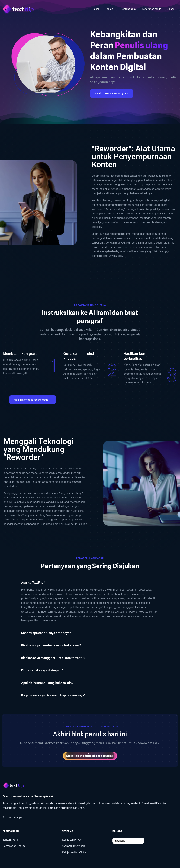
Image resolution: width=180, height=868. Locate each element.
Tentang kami (11, 840)
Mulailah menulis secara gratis (112, 93)
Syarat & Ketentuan (73, 846)
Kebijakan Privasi (72, 840)
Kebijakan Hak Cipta (74, 852)
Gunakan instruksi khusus (79, 356)
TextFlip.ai (17, 818)
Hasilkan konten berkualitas (137, 356)
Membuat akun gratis (21, 354)
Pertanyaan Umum (14, 846)
